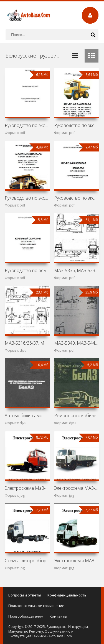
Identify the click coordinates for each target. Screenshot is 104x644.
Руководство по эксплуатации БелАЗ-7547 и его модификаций (77, 198)
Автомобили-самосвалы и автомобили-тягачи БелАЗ (27, 416)
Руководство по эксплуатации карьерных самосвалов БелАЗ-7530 (27, 198)
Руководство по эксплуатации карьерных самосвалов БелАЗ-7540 (77, 125)
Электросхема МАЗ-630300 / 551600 (77, 488)
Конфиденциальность (67, 595)
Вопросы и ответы (25, 595)
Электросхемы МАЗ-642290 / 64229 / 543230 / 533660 (77, 561)
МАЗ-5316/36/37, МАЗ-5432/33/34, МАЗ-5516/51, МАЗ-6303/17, (27, 343)
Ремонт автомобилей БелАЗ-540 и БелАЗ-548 (77, 416)
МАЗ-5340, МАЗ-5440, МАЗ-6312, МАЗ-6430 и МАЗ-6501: (77, 343)
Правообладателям (26, 616)
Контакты (58, 616)
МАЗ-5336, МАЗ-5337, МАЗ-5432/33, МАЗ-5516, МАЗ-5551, (77, 270)
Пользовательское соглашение (36, 606)
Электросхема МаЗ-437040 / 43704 (27, 488)
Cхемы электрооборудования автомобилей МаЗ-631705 (27, 561)
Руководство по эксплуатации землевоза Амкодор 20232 (27, 125)
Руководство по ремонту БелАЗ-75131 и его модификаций (27, 270)
